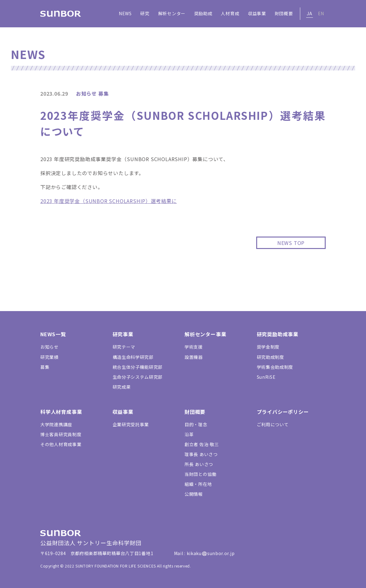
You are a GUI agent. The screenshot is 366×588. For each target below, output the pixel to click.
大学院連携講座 (56, 424)
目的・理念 (196, 424)
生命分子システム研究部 (138, 377)
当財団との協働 (201, 474)
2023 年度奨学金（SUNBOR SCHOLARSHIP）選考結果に (109, 201)
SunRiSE (266, 377)
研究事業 (123, 334)
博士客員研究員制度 (61, 434)
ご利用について (273, 424)
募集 (45, 367)
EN (321, 13)
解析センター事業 (205, 334)
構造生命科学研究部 (133, 357)
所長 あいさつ (199, 464)
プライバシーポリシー (283, 412)
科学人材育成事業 (61, 412)
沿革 (189, 434)
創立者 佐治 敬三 (202, 444)
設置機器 (194, 357)
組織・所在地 (198, 484)
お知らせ (49, 347)
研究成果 (122, 387)
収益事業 (123, 412)
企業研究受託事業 (131, 424)
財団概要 (195, 412)
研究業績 (49, 357)
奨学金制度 (268, 347)
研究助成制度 (270, 357)
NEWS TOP (291, 243)
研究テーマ (124, 347)
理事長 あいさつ (201, 454)
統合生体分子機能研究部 (138, 367)
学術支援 (194, 347)
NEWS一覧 (53, 334)
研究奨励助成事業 (278, 334)
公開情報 (194, 494)
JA (309, 13)
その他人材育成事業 (61, 444)
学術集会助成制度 (275, 367)
